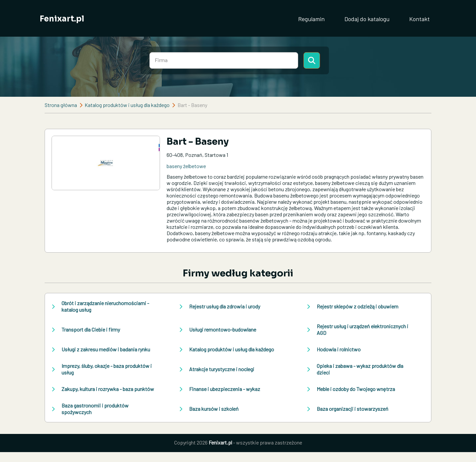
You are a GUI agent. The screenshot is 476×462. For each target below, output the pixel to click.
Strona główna (61, 105)
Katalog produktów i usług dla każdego (127, 105)
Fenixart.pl (62, 19)
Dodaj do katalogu (367, 19)
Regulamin (311, 19)
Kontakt (419, 19)
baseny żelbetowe (186, 166)
